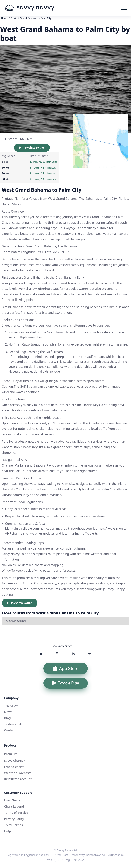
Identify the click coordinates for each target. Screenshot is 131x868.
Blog (7, 718)
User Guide (12, 800)
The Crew (11, 706)
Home (4, 18)
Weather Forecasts (18, 773)
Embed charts (14, 767)
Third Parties (13, 825)
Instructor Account (18, 779)
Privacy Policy (14, 819)
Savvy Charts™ (15, 761)
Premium (11, 754)
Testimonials (13, 724)
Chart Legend (14, 806)
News (8, 712)
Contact (10, 730)
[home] (30, 8)
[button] (124, 8)
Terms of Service (16, 813)
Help (8, 831)
